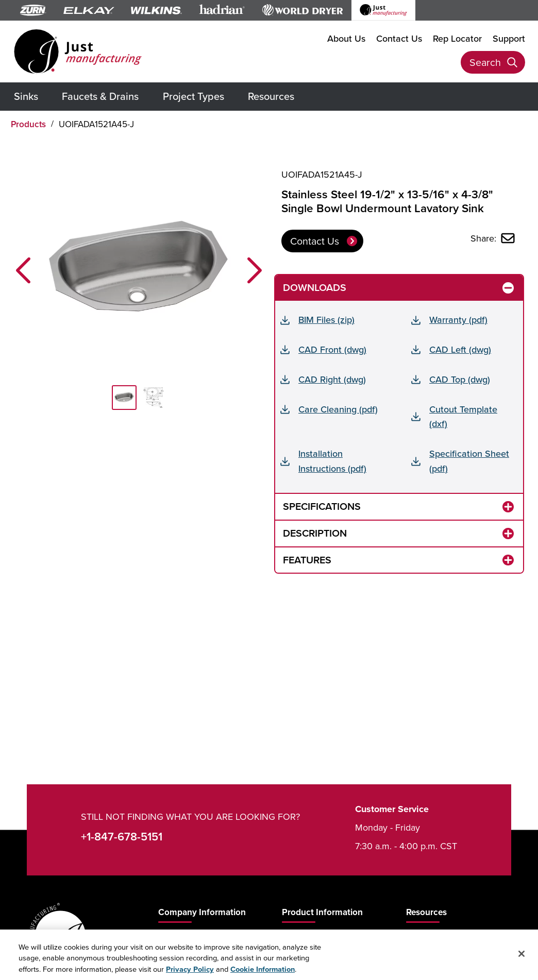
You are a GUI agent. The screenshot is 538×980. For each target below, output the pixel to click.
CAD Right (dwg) (332, 379)
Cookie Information (263, 974)
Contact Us (399, 38)
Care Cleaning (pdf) (338, 409)
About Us (346, 38)
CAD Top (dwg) (460, 379)
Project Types (194, 96)
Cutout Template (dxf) (463, 417)
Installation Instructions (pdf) (332, 461)
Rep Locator (457, 38)
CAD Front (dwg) (332, 349)
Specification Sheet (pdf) (469, 461)
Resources (271, 96)
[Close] (522, 959)
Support (509, 38)
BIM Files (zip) (326, 320)
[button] (23, 270)
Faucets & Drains (100, 96)
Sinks (26, 96)
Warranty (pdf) (458, 320)
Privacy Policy (190, 974)
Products (28, 124)
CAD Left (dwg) (460, 349)
